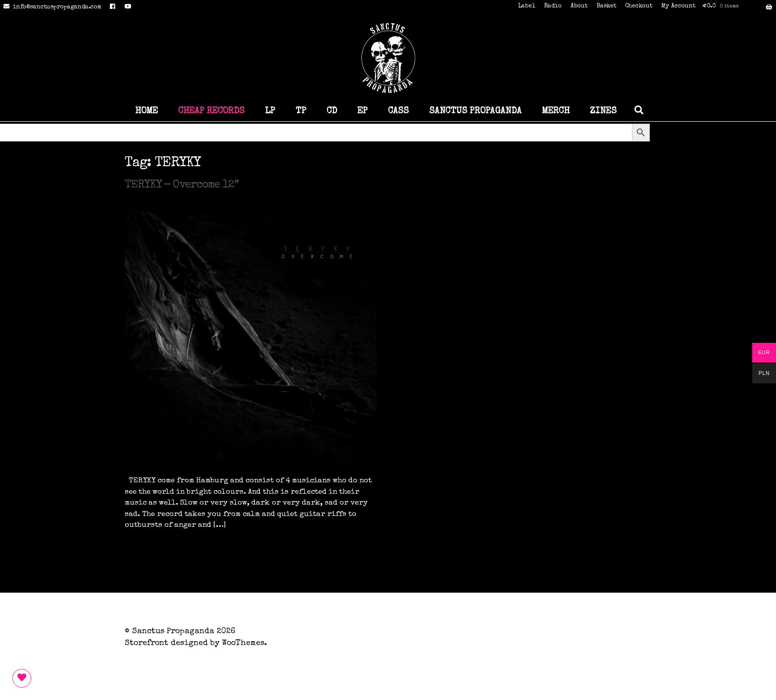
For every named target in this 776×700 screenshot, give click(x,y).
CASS (398, 111)
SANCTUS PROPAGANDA (475, 111)
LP (270, 111)
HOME (146, 111)
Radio (553, 6)
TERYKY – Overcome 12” (182, 186)
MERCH (556, 111)
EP (363, 111)
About (579, 6)
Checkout (639, 6)
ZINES (603, 111)
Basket (606, 6)
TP (301, 111)
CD (332, 111)
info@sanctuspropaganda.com (51, 7)
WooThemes (243, 644)
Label (527, 6)
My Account (678, 6)
